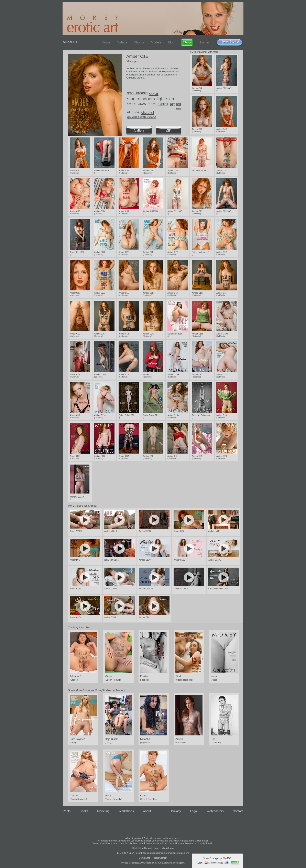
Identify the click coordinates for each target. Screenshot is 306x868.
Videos (122, 42)
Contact (238, 811)
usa (179, 108)
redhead (132, 104)
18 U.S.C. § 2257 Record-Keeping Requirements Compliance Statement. (153, 853)
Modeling (103, 811)
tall (179, 104)
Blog (171, 42)
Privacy (176, 811)
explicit (163, 104)
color (154, 93)
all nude (133, 112)
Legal (194, 811)
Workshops (126, 811)
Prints (67, 811)
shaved (148, 113)
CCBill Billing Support (141, 848)
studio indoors (141, 99)
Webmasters (215, 811)
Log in (205, 42)
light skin (165, 99)
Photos (139, 42)
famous (152, 104)
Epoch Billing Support (165, 848)
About (147, 811)
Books (84, 811)
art (172, 104)
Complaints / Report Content (153, 858)
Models (156, 42)
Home (106, 42)
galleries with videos (142, 117)
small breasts (137, 93)
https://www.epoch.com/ (145, 863)
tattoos (142, 104)
